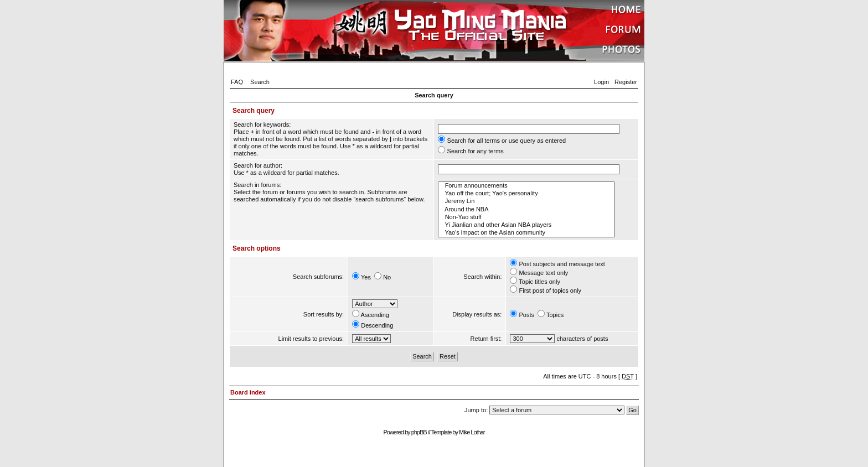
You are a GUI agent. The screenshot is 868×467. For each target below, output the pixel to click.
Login (601, 82)
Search (260, 82)
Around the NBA (526, 210)
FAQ (237, 82)
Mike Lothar (472, 432)
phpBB (419, 432)
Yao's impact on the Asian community (526, 233)
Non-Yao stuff (526, 217)
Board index (248, 392)
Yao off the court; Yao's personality (526, 194)
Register (626, 82)
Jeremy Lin (526, 201)
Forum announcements (526, 186)
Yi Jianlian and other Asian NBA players (526, 225)
